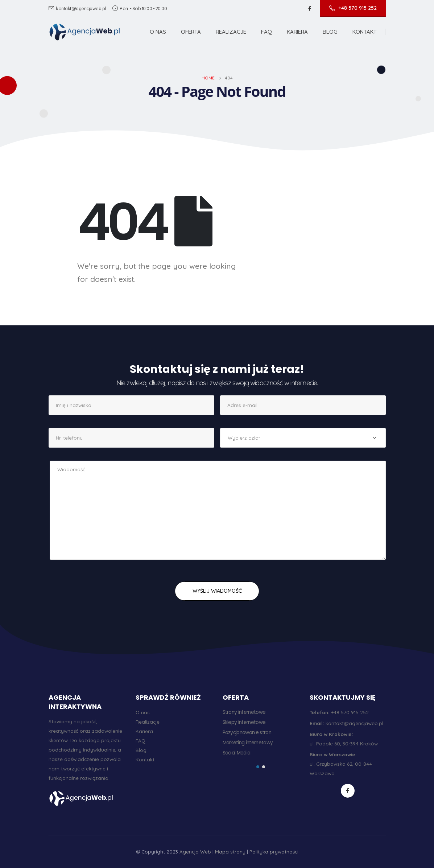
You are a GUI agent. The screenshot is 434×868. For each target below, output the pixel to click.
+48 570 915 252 (353, 8)
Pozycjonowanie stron (247, 733)
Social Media (237, 753)
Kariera (297, 32)
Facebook (348, 791)
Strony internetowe (244, 712)
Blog (330, 32)
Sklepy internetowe (244, 722)
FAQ (266, 32)
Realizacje (231, 32)
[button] (258, 767)
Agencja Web (195, 851)
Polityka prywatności (274, 851)
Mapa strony (230, 851)
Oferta (191, 32)
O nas (158, 32)
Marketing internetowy (248, 743)
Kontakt (365, 32)
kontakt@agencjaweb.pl (77, 8)
